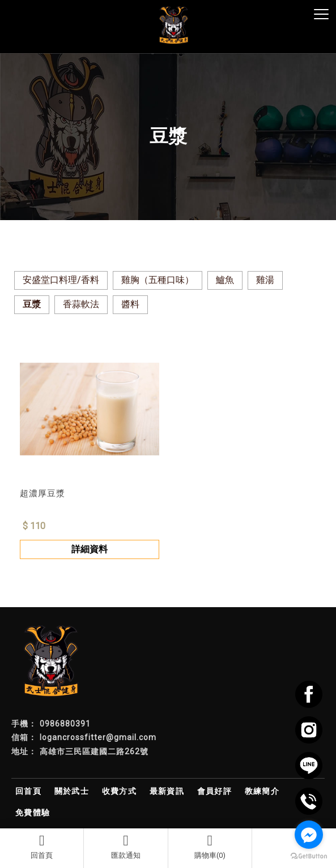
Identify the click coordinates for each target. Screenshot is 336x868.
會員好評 (215, 791)
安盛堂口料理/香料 (61, 280)
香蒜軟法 (81, 304)
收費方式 (120, 791)
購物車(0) (210, 846)
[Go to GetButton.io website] (309, 856)
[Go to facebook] (309, 835)
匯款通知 (126, 846)
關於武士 (72, 791)
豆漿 (32, 304)
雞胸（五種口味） (158, 280)
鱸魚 (225, 280)
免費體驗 (33, 813)
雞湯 (265, 280)
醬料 (130, 304)
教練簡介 (262, 791)
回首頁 (42, 846)
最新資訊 (167, 791)
